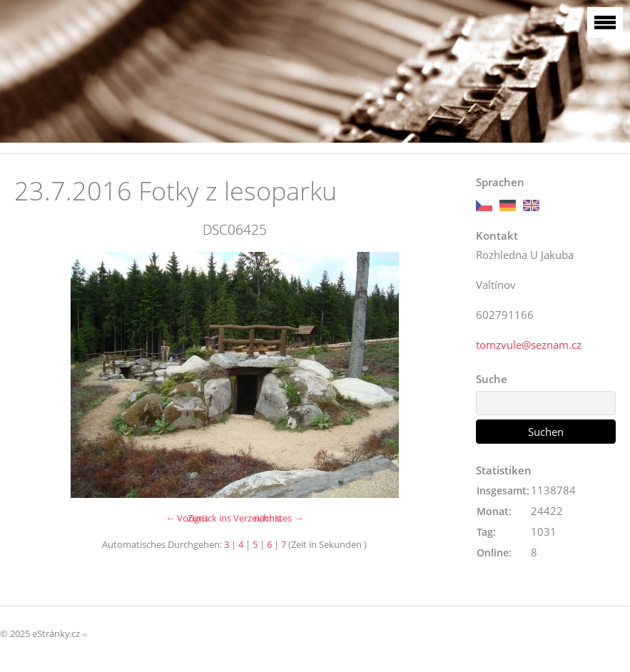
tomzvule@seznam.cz (529, 345)
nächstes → (279, 518)
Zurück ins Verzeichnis (234, 518)
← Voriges (187, 518)
